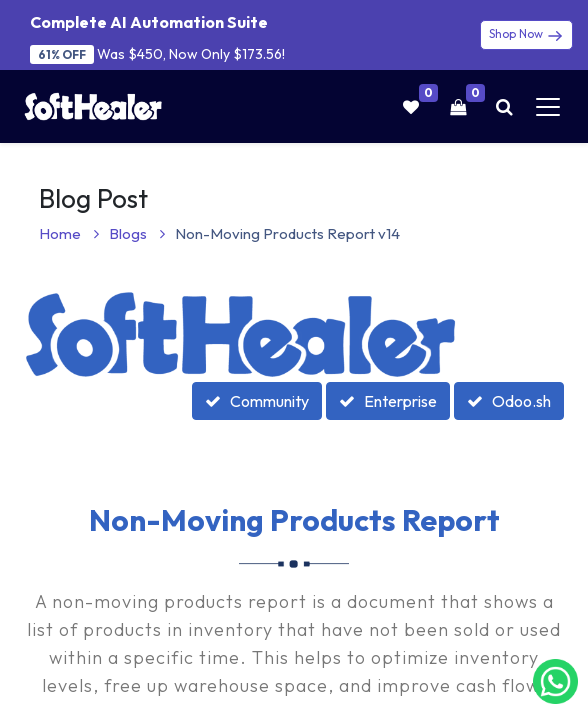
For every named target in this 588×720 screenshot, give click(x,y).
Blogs (137, 233)
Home (69, 233)
